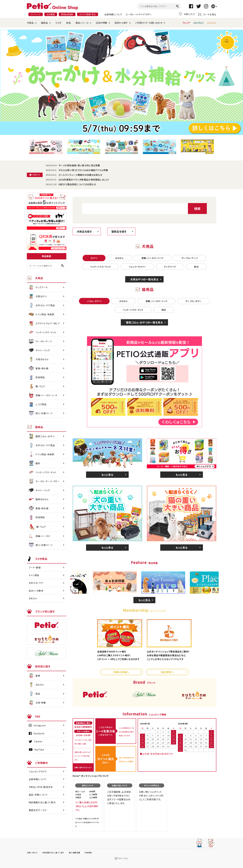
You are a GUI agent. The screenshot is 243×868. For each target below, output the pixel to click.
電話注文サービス (38, 810)
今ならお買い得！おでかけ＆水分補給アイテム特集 (83, 170)
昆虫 (68, 23)
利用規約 (88, 853)
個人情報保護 (74, 853)
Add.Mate (199, 23)
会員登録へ (167, 672)
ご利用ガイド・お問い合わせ (149, 23)
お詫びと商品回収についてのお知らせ (77, 184)
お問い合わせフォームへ (83, 767)
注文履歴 (51, 14)
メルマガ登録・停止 (88, 14)
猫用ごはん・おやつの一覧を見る (144, 322)
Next (213, 584)
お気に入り (187, 14)
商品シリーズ (82, 23)
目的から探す (121, 23)
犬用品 (30, 23)
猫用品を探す (119, 231)
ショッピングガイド (38, 771)
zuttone (212, 23)
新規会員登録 (67, 14)
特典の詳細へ (121, 672)
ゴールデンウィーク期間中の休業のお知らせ (80, 175)
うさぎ (58, 23)
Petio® (186, 23)
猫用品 (45, 23)
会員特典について (113, 14)
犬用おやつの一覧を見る (144, 279)
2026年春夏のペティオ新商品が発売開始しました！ (84, 180)
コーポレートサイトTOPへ (139, 14)
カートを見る (207, 14)
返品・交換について (38, 795)
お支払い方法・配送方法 (41, 787)
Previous (76, 584)
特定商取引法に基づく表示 (42, 802)
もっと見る (107, 475)
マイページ (36, 14)
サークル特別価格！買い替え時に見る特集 (79, 165)
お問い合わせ (32, 853)
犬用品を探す (84, 231)
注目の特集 (101, 23)
